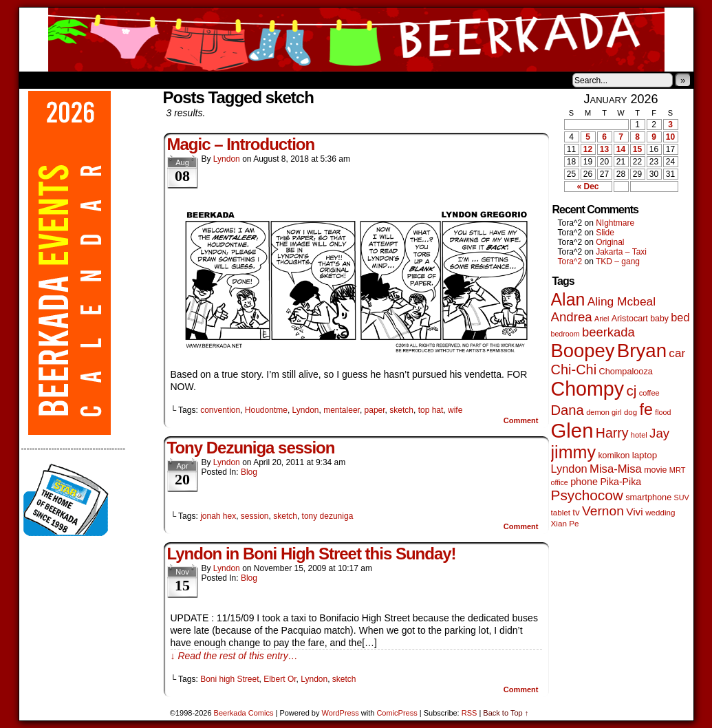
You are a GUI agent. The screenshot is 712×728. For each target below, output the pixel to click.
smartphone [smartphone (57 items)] (648, 497)
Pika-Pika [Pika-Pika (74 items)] (621, 482)
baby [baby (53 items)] (659, 319)
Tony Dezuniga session (251, 448)
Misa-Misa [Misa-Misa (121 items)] (616, 469)
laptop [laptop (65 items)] (645, 455)
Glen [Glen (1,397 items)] (572, 430)
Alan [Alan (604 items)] (568, 299)
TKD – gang (618, 261)
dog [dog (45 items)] (630, 412)
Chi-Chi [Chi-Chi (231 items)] (574, 370)
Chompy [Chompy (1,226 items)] (588, 389)
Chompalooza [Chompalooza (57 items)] (626, 372)
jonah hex (218, 516)
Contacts (174, 80)
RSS (470, 713)
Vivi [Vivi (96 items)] (635, 512)
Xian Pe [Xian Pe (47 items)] (565, 523)
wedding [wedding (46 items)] (660, 512)
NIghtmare (615, 223)
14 (621, 149)
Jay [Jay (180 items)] (659, 433)
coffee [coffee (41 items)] (649, 393)
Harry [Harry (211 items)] (612, 433)
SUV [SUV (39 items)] (682, 497)
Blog (249, 472)
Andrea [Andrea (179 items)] (572, 317)
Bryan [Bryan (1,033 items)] (642, 351)
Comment (521, 420)
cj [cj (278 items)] (631, 390)
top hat (431, 410)
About (79, 80)
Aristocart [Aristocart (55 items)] (630, 319)
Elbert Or (280, 679)
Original (610, 242)
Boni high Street (229, 679)
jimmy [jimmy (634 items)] (574, 452)
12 (588, 149)
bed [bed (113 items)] (680, 317)
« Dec (587, 186)
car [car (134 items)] (677, 353)
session (255, 516)
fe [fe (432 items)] (646, 409)
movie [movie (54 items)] (655, 470)
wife (455, 410)
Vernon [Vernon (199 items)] (603, 511)
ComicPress (397, 713)
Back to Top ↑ (506, 713)
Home (39, 80)
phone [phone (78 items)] (584, 482)
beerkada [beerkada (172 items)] (608, 332)
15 (637, 149)
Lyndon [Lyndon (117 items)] (569, 469)
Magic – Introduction (241, 144)
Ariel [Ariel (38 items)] (602, 319)
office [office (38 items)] (560, 482)
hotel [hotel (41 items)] (639, 435)
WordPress (341, 713)
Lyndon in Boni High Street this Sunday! (312, 554)
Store (122, 80)
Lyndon (227, 159)
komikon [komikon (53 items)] (614, 456)
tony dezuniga (328, 516)
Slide (605, 233)
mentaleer (342, 410)
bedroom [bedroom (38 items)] (565, 334)
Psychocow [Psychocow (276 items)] (587, 495)
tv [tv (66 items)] (576, 512)
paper (375, 410)
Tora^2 (570, 261)
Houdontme (266, 410)
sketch (401, 410)
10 (670, 137)
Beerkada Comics (356, 40)
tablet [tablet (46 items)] (561, 512)
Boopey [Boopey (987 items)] (583, 351)
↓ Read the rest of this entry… (234, 656)
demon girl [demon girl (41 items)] (604, 412)
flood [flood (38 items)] (663, 412)
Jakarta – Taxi (621, 252)
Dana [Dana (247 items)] (568, 410)
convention (220, 410)
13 (604, 149)
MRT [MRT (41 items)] (678, 470)
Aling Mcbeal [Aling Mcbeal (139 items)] (622, 301)
